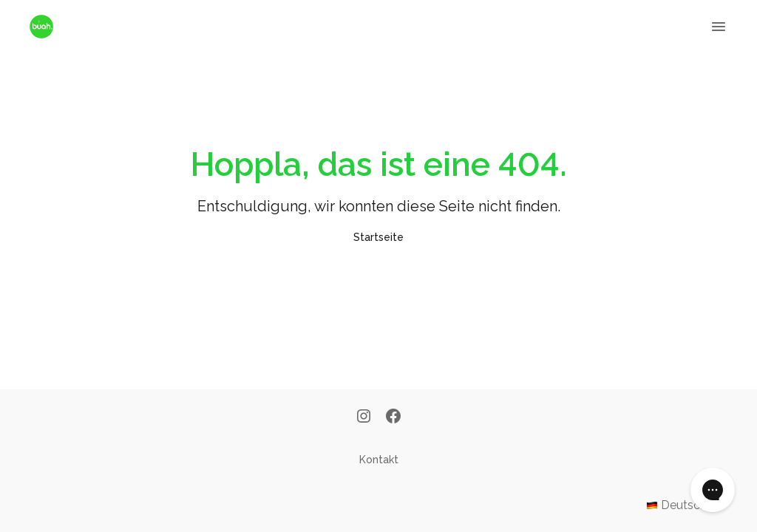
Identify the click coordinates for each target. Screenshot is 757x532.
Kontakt (379, 460)
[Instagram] (364, 417)
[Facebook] (393, 417)
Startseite (378, 237)
